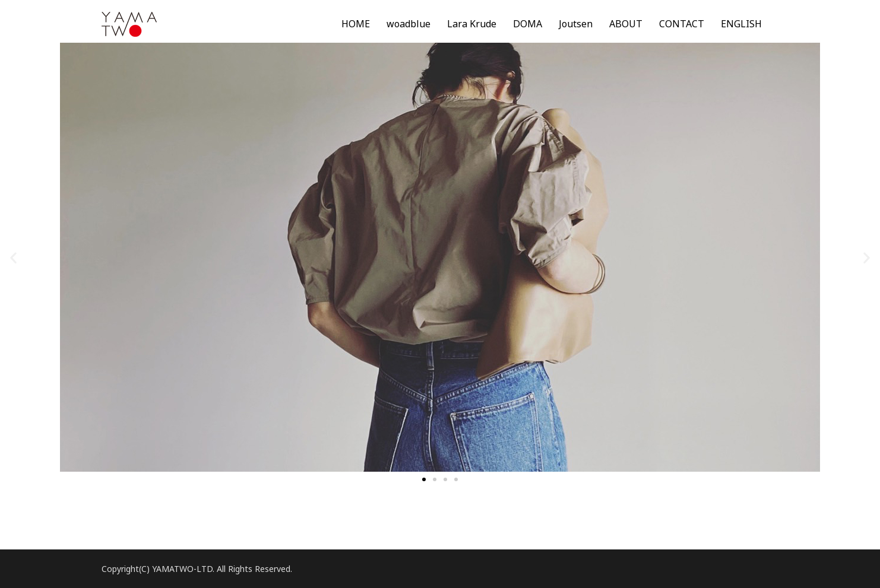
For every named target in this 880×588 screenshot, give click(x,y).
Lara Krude (472, 24)
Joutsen (576, 24)
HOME (356, 24)
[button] (424, 479)
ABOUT (626, 24)
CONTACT (682, 24)
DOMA (528, 24)
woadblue (409, 24)
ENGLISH (741, 24)
